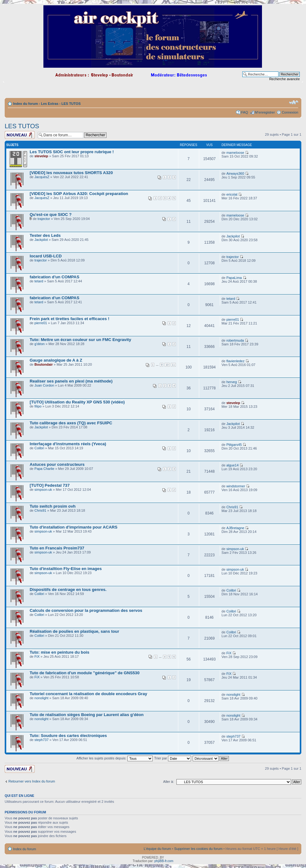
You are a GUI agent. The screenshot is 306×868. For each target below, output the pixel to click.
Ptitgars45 (234, 445)
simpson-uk (43, 490)
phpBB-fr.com (164, 861)
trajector (44, 219)
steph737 (41, 740)
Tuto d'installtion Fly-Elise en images (66, 569)
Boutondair (44, 364)
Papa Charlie (44, 469)
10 (167, 365)
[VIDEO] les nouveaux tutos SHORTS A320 (71, 173)
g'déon (39, 344)
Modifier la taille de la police (294, 102)
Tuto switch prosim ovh (53, 506)
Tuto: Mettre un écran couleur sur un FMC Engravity (80, 340)
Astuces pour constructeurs (57, 464)
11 (173, 365)
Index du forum (25, 104)
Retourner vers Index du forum (32, 781)
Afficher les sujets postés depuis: (115, 758)
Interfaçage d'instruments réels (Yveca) (68, 444)
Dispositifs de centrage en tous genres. (68, 590)
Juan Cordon (44, 385)
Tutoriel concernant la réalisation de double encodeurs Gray (88, 694)
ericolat (232, 194)
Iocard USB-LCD (46, 256)
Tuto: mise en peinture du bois (59, 652)
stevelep (41, 156)
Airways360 (235, 173)
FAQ (244, 112)
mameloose (235, 153)
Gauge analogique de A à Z (56, 360)
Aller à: (169, 782)
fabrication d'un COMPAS (54, 277)
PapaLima (234, 278)
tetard (39, 281)
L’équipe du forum (157, 849)
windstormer (236, 486)
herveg (232, 382)
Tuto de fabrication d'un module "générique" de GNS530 (85, 673)
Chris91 (40, 510)
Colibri (39, 448)
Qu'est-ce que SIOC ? (51, 215)
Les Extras (50, 104)
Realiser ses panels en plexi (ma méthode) (71, 381)
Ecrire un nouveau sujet (20, 135)
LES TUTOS (71, 104)
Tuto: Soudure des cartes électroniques (68, 736)
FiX (37, 656)
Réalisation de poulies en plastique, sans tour (74, 631)
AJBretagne (235, 528)
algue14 (232, 465)
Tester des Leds (45, 235)
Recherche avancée (284, 79)
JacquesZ (42, 177)
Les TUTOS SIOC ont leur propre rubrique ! (72, 152)
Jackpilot (41, 240)
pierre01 (41, 323)
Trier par (173, 758)
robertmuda (235, 340)
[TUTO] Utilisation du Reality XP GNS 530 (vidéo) (77, 402)
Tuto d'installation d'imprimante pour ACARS (74, 527)
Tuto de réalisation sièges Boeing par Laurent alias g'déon (87, 715)
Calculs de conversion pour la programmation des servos (86, 610)
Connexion (290, 112)
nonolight (41, 698)
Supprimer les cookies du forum (198, 849)
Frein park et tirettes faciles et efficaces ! (69, 319)
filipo (38, 406)
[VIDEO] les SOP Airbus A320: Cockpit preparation (79, 194)
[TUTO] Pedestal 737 (50, 485)
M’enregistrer (265, 112)
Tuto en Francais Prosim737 (57, 548)
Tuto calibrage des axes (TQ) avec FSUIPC (71, 423)
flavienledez (235, 361)
